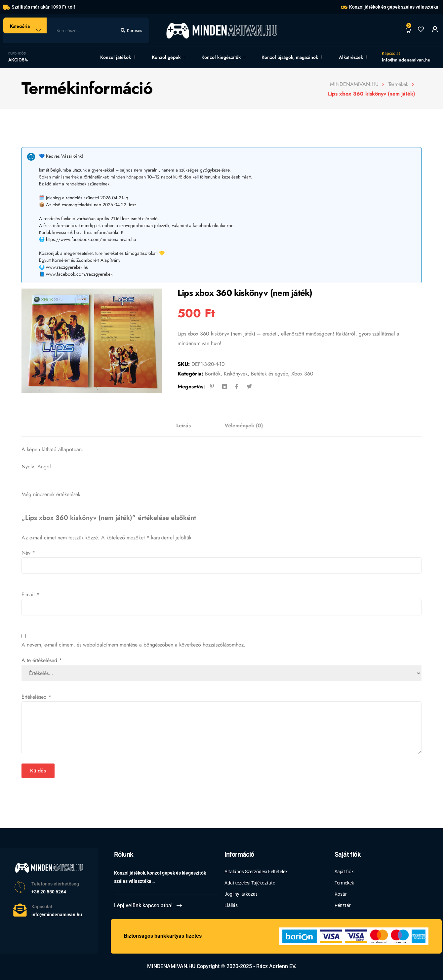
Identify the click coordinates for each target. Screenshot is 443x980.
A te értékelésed (42, 660)
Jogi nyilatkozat (241, 894)
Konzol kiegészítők (221, 57)
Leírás (183, 426)
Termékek (344, 883)
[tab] (183, 426)
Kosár (341, 894)
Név (28, 553)
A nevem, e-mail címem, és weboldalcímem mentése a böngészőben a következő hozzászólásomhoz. (133, 645)
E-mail (30, 594)
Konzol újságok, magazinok (290, 57)
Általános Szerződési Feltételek (256, 872)
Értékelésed (36, 697)
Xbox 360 (302, 374)
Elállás (231, 905)
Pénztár (343, 905)
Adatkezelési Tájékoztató (250, 883)
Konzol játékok (116, 57)
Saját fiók (344, 872)
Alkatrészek (351, 57)
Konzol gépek (166, 57)
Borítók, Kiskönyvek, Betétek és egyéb (246, 374)
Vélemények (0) (244, 426)
